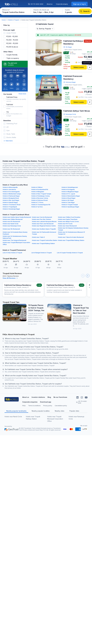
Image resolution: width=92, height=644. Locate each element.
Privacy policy (48, 406)
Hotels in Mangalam (38, 192)
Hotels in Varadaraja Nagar (11, 209)
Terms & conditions (34, 406)
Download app (46, 402)
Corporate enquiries (30, 402)
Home (4, 20)
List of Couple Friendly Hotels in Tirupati (70, 253)
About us (50, 4)
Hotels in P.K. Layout (68, 194)
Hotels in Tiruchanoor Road (12, 205)
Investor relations (38, 397)
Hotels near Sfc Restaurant (11, 229)
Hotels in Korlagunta (68, 189)
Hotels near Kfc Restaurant (11, 222)
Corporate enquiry (62, 4)
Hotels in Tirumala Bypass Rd (41, 205)
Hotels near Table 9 (38, 237)
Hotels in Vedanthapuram (70, 187)
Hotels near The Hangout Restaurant (14, 240)
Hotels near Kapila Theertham (68, 219)
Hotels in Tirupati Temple (70, 205)
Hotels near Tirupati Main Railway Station (71, 240)
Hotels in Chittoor (37, 187)
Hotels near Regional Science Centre (44, 226)
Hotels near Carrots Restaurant (42, 217)
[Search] (85, 11)
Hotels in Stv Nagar (68, 200)
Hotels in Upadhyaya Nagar (70, 207)
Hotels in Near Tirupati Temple (41, 194)
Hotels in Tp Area (37, 207)
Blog (49, 397)
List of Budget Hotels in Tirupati (41, 253)
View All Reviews (10, 278)
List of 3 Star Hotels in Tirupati (12, 253)
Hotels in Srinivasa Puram (40, 200)
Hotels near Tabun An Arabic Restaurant (71, 237)
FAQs (24, 406)
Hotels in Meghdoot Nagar (70, 192)
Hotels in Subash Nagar (10, 202)
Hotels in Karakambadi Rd (40, 189)
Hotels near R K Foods (65, 224)
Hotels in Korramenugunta (11, 192)
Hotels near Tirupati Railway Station (43, 243)
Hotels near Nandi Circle (11, 224)
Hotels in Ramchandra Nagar (71, 196)
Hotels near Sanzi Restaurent (67, 226)
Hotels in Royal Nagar (68, 198)
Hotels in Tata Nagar (68, 202)
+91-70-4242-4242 (36, 4)
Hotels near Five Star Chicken (41, 219)
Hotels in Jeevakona (9, 189)
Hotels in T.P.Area (37, 202)
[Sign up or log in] (80, 4)
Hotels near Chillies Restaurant (13, 219)
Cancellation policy (61, 406)
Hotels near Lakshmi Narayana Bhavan (44, 222)
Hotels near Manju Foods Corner (68, 222)
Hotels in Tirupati (13, 20)
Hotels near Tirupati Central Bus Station (45, 240)
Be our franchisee (60, 397)
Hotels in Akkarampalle (10, 187)
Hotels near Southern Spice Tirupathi (44, 229)
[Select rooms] (79, 67)
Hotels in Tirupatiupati (10, 207)
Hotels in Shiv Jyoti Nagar (11, 200)
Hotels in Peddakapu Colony (41, 196)
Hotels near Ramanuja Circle (12, 226)
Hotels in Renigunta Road (11, 198)
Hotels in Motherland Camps (12, 194)
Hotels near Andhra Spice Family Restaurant (17, 217)
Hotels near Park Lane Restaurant (43, 224)
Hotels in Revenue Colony (40, 198)
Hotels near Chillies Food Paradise (69, 217)
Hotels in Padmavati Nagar (11, 196)
